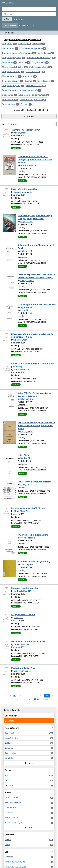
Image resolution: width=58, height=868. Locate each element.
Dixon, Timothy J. (28, 165)
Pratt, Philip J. (27, 310)
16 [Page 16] (29, 699)
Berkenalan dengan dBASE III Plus (28, 508)
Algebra (22, 62)
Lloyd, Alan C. (27, 222)
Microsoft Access (34, 86)
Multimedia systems (39, 67)
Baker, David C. (27, 281)
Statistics (22, 44)
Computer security (11, 81)
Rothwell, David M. (23, 591)
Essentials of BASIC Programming (34, 561)
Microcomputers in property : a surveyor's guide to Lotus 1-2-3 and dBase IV (35, 159)
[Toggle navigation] (52, 3)
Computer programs (12, 58)
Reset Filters (10, 26)
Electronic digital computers (32, 95)
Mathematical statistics (13, 67)
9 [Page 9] (36, 696)
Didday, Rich (26, 458)
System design (9, 104)
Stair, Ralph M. (27, 564)
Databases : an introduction (25, 588)
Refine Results (29, 116)
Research (37, 44)
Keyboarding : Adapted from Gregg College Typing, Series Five (35, 217)
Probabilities (8, 100)
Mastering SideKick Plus (23, 668)
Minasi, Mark (20, 133)
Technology (7, 62)
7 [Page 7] (26, 696)
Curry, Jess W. (27, 431)
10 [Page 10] (41, 696)
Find (7, 19)
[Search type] (29, 14)
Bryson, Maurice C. (23, 192)
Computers (7, 44)
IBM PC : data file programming (33, 535)
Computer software (11, 72)
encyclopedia (44, 81)
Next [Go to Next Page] (37, 699)
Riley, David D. (27, 399)
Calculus (24, 104)
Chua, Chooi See (22, 511)
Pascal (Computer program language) (20, 90)
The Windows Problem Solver (25, 130)
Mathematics (8, 48)
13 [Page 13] (11, 699)
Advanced (18, 19)
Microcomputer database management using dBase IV (37, 306)
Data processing (33, 72)
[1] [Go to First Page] (5, 696)
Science (29, 81)
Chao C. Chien (21, 340)
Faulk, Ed (24, 485)
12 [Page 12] (53, 696)
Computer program (11, 86)
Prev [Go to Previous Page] (13, 696)
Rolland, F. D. (26, 251)
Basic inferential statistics (24, 189)
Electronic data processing (39, 58)
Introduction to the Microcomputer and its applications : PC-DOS (32, 335)
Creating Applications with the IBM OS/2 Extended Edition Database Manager (37, 276)
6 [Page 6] (21, 696)
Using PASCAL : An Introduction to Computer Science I (34, 394)
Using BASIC (24, 455)
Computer (28, 76)
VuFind (6, 4)
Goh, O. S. (19, 618)
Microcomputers (10, 76)
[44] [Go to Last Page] (46, 699)
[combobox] (29, 9)
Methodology (44, 53)
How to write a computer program (34, 482)
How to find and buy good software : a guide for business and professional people (36, 426)
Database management (31, 48)
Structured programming (31, 100)
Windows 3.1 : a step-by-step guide (28, 641)
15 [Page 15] (23, 699)
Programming (38, 62)
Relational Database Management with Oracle (37, 247)
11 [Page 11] (47, 696)
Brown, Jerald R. (28, 538)
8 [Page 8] (31, 696)
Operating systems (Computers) (17, 53)
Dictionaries (8, 95)
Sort (3, 124)
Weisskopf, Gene (22, 671)
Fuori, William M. (22, 369)
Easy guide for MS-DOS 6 (23, 615)
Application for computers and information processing (32, 365)
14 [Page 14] (17, 699)
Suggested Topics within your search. (22, 40)
